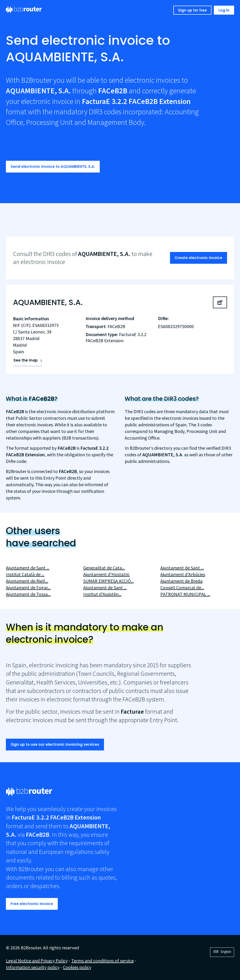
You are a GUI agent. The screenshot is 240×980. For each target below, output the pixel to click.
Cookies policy (77, 967)
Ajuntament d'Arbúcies (183, 574)
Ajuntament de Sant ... (28, 568)
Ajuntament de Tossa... (28, 594)
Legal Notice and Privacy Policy (37, 961)
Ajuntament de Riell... (27, 581)
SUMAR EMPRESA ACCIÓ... (108, 581)
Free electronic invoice (32, 904)
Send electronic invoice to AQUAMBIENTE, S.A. (53, 167)
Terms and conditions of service (102, 961)
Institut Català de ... (25, 574)
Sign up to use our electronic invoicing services (55, 744)
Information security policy (33, 967)
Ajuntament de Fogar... (28, 587)
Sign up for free (192, 10)
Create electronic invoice (199, 258)
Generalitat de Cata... (104, 568)
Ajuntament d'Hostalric (106, 574)
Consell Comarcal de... (182, 587)
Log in (224, 10)
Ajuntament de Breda (181, 581)
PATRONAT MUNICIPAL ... (185, 594)
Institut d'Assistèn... (102, 594)
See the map (26, 360)
